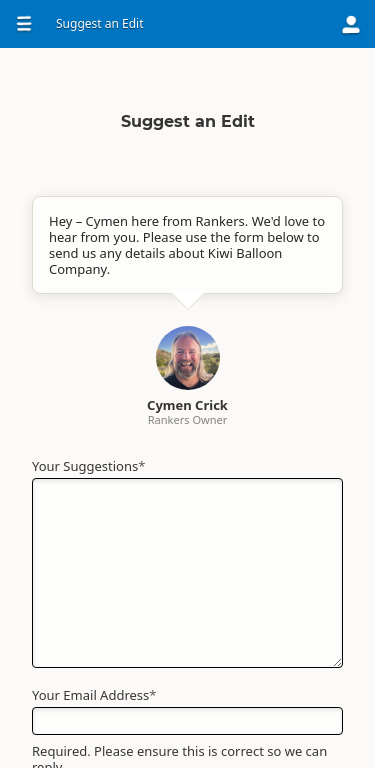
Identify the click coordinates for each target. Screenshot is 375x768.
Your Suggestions (88, 466)
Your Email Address (94, 695)
